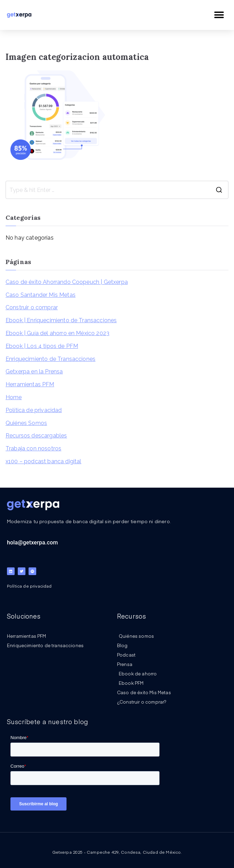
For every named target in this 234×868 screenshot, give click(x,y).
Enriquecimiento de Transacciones (50, 359)
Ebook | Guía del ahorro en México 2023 (57, 333)
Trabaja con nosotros (33, 448)
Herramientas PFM (30, 384)
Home (14, 397)
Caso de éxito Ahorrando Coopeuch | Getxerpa (67, 282)
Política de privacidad (34, 410)
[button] (219, 15)
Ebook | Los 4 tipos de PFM (42, 346)
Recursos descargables (36, 436)
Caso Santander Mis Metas (41, 295)
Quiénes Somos (26, 423)
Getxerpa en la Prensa (34, 371)
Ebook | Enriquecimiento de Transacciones (61, 320)
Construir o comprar (32, 307)
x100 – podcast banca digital (43, 461)
